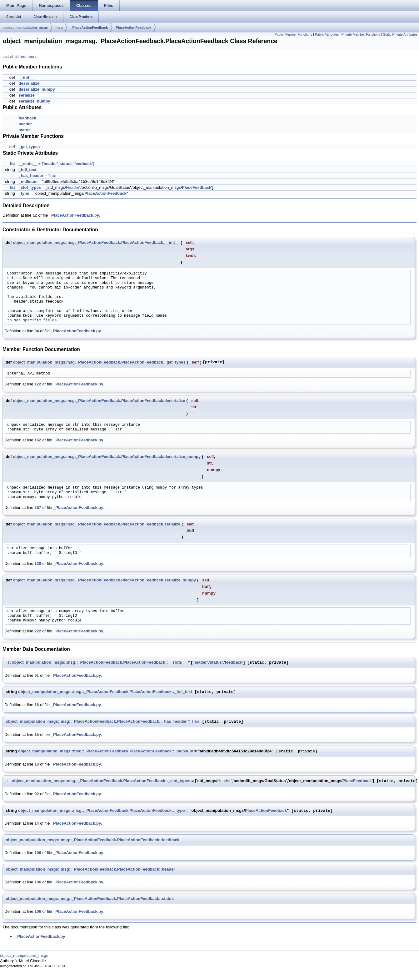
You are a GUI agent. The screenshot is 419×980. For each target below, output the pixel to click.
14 (37, 823)
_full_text (27, 170)
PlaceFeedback (197, 187)
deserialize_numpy (37, 89)
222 (38, 631)
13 (37, 764)
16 (37, 705)
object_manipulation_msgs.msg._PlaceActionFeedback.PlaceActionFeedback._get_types (99, 362)
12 (35, 215)
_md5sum (28, 181)
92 (37, 794)
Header (73, 187)
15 (37, 734)
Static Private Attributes (400, 34)
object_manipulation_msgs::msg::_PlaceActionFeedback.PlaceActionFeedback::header (90, 869)
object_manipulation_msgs (26, 28)
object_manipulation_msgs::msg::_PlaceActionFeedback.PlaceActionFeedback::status (90, 899)
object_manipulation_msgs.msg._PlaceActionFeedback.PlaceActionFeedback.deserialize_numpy (107, 457)
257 (38, 508)
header (25, 124)
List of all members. (20, 56)
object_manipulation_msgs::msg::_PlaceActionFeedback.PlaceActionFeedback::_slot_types (101, 781)
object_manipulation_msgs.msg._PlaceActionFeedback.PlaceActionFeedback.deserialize (99, 401)
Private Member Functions (361, 34)
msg (59, 28)
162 (38, 440)
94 (37, 331)
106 (38, 853)
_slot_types (30, 187)
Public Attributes (327, 34)
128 (38, 563)
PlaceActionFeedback (133, 28)
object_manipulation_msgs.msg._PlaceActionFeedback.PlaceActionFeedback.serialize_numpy (104, 580)
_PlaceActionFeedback (89, 28)
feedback (27, 118)
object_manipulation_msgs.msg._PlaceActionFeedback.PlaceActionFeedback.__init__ (96, 242)
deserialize (29, 83)
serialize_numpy (34, 101)
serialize (26, 95)
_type (24, 193)
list (12, 164)
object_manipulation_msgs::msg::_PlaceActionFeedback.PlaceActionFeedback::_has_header (96, 722)
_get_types (29, 147)
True (52, 176)
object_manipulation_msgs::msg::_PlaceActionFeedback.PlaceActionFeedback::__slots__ (99, 663)
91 (37, 675)
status (24, 130)
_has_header (31, 176)
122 (38, 384)
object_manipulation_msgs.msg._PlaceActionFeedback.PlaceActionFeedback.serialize (97, 524)
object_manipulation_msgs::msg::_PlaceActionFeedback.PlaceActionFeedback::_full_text (105, 692)
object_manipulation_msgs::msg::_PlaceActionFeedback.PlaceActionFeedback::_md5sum (106, 751)
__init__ (26, 77)
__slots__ (28, 164)
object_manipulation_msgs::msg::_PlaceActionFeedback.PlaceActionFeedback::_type (102, 811)
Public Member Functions (293, 34)
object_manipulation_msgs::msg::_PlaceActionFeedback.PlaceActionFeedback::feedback (92, 840)
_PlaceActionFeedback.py (74, 215)
